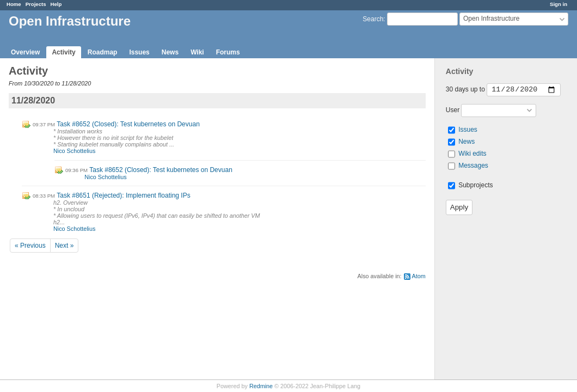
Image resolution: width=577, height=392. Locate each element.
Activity (63, 52)
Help (56, 4)
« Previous (30, 246)
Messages (473, 166)
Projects (36, 4)
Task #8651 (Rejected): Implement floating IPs (123, 195)
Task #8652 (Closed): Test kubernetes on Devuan (128, 124)
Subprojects (471, 185)
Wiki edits (472, 154)
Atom (419, 276)
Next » (65, 246)
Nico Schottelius (74, 151)
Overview (25, 52)
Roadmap (103, 52)
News (170, 52)
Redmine (261, 386)
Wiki (197, 52)
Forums (228, 52)
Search (373, 19)
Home (14, 4)
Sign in (558, 4)
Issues (139, 52)
